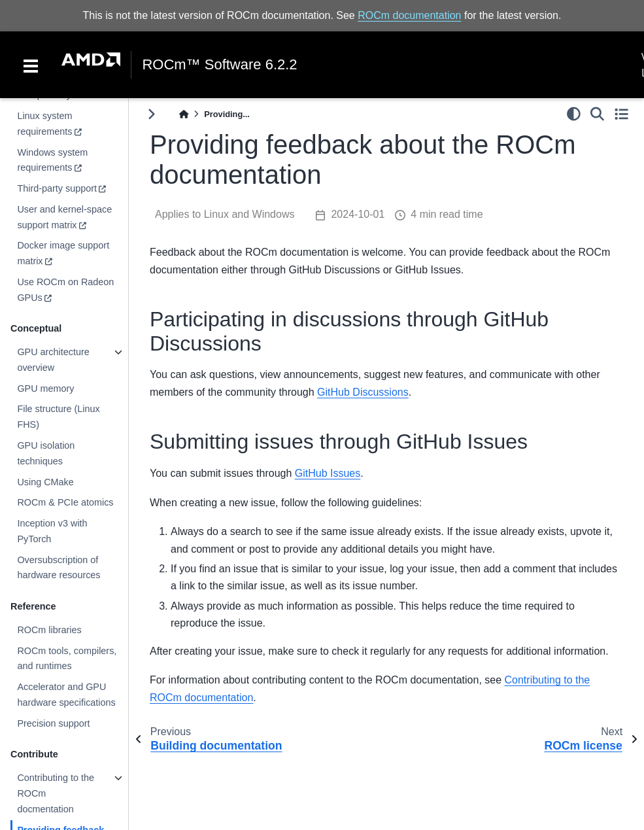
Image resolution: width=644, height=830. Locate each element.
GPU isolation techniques (46, 453)
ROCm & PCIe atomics (65, 502)
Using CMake (45, 482)
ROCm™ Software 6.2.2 (219, 65)
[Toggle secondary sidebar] (621, 114)
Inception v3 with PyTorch (52, 531)
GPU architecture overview (53, 360)
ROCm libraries (49, 630)
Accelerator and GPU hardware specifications (66, 695)
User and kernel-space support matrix (64, 217)
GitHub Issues (328, 473)
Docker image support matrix (63, 253)
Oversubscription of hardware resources (59, 568)
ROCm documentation (409, 15)
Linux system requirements (44, 124)
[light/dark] (574, 114)
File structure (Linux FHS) (58, 417)
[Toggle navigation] (31, 65)
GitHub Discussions (363, 392)
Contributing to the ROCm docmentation (56, 793)
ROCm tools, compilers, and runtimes (67, 659)
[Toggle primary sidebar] (151, 114)
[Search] (597, 114)
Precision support (53, 723)
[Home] (184, 114)
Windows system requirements (52, 160)
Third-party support (57, 188)
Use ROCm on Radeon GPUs (65, 290)
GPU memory (45, 389)
